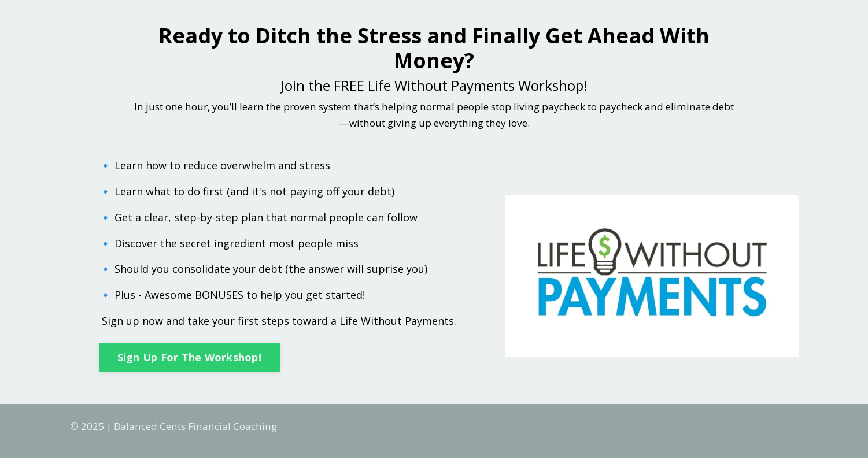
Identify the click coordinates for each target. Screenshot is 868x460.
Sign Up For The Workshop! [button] (189, 359)
